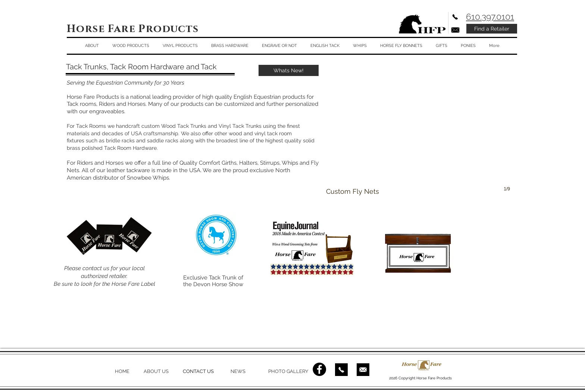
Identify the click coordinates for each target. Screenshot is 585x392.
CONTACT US (198, 371)
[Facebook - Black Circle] (319, 369)
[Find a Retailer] (492, 29)
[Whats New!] (289, 70)
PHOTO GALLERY (288, 371)
